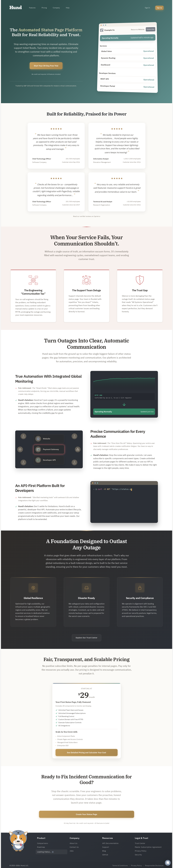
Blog (104, 851)
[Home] (16, 8)
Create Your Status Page (86, 814)
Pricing (44, 8)
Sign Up (159, 8)
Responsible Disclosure (154, 866)
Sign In (147, 8)
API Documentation (110, 843)
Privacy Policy (141, 851)
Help (68, 8)
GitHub (105, 855)
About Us (73, 843)
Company (56, 8)
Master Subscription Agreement (148, 847)
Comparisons (43, 843)
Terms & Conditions (120, 866)
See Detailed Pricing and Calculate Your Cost (86, 753)
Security (138, 855)
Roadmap (41, 847)
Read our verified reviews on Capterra (86, 216)
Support (106, 847)
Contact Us (74, 847)
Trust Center (140, 843)
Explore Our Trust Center (87, 638)
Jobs (72, 851)
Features (32, 8)
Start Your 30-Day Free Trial (46, 66)
